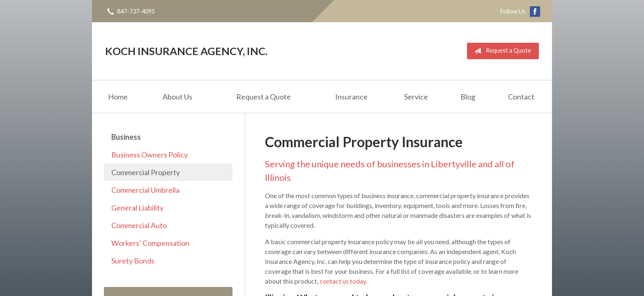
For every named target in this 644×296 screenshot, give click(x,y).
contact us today (343, 281)
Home (118, 97)
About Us (177, 97)
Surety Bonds (133, 261)
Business (126, 137)
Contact (521, 97)
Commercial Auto (139, 225)
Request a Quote (501, 51)
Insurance (351, 97)
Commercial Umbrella (145, 190)
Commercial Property (146, 172)
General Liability (137, 208)
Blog (468, 97)
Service (416, 97)
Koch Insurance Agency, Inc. (186, 51)
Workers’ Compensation (150, 243)
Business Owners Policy (149, 155)
